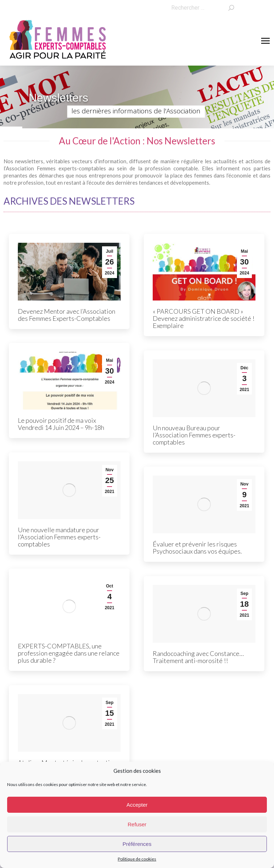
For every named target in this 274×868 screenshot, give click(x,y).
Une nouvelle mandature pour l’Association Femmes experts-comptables (59, 537)
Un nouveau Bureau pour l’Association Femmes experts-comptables (194, 435)
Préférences (137, 844)
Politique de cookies (137, 859)
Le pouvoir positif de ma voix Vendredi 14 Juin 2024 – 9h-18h (61, 424)
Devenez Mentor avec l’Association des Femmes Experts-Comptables (67, 315)
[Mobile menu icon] (265, 41)
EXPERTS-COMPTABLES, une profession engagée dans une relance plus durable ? (69, 653)
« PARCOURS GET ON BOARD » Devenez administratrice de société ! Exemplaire (204, 318)
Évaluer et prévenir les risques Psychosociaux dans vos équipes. (197, 548)
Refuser (137, 824)
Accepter (137, 805)
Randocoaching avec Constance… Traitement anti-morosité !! (198, 657)
